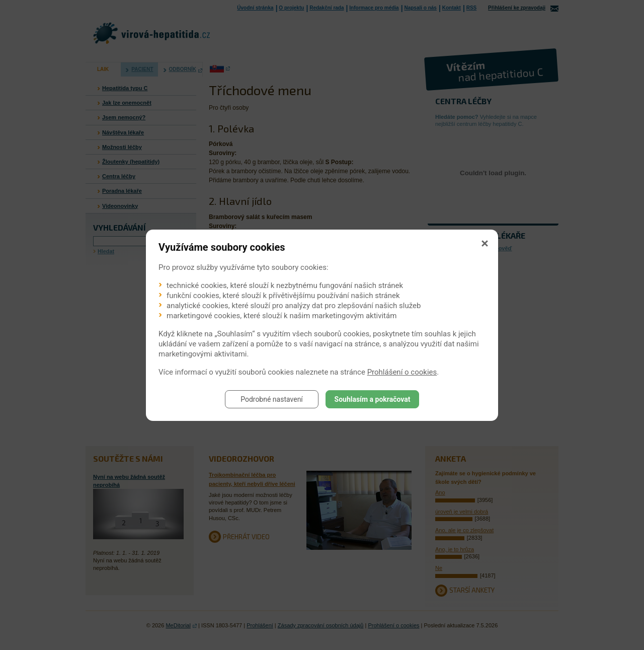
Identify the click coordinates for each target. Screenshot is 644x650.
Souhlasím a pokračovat (373, 399)
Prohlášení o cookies (402, 372)
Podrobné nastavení (272, 399)
